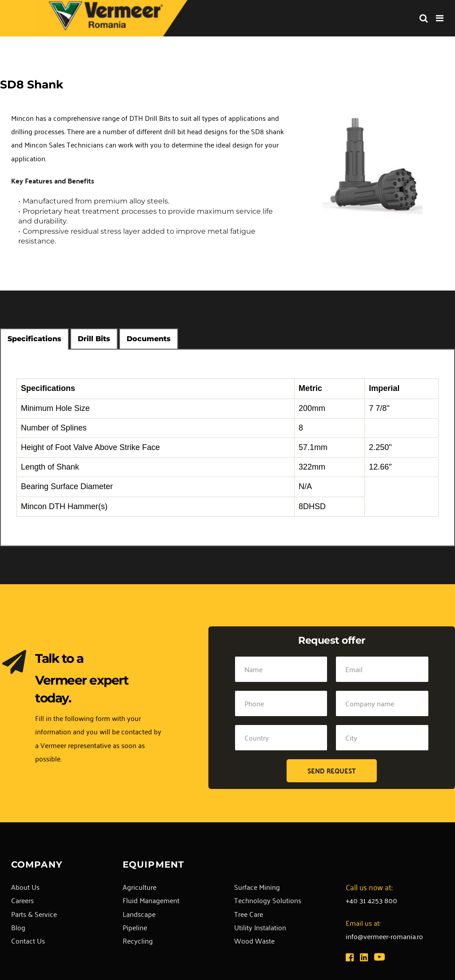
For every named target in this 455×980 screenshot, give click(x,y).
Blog (18, 927)
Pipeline (135, 927)
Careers (22, 900)
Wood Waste (254, 940)
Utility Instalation (260, 927)
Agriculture (140, 887)
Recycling (138, 940)
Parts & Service (34, 914)
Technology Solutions (268, 900)
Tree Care (249, 914)
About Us (25, 887)
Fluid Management (151, 900)
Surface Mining (257, 887)
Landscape (139, 914)
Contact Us (28, 940)
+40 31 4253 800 (371, 900)
